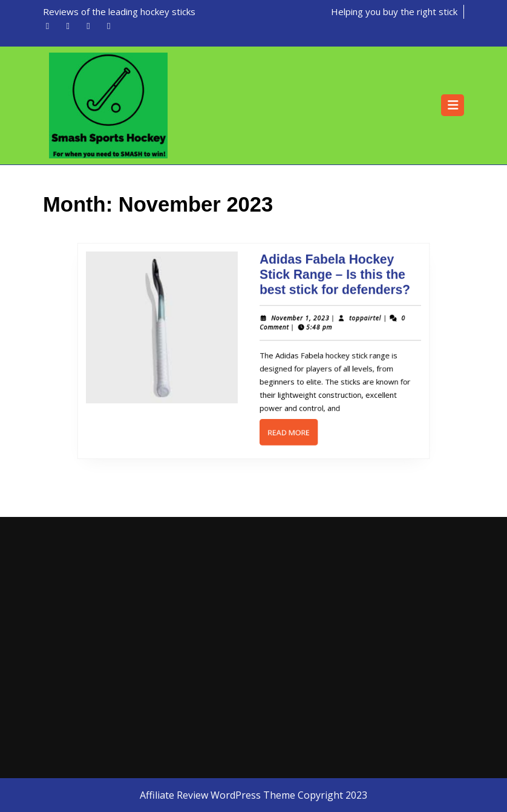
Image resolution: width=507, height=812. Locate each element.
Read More (290, 430)
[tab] (453, 105)
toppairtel (357, 321)
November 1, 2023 (297, 321)
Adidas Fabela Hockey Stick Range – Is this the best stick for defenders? (329, 280)
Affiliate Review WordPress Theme (218, 795)
